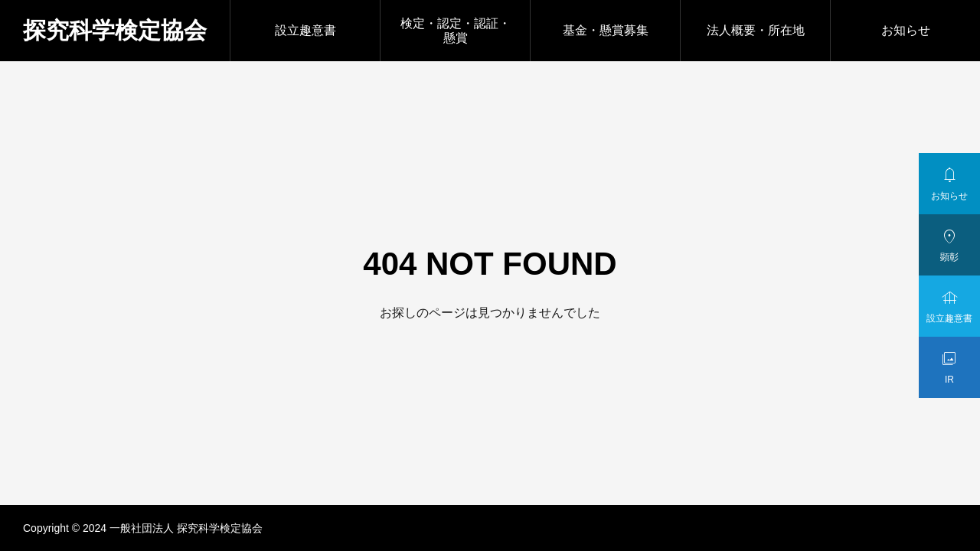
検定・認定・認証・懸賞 (456, 31)
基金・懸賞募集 (606, 30)
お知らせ (906, 30)
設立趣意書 (305, 30)
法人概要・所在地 (756, 30)
